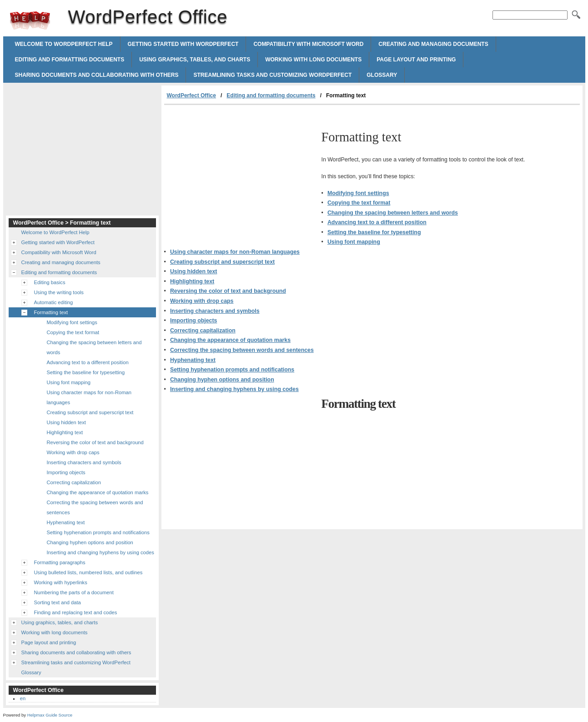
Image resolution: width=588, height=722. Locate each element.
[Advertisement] (241, 173)
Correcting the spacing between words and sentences (242, 350)
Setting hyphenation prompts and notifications (232, 370)
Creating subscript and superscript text (222, 262)
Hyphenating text (193, 360)
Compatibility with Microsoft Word (308, 44)
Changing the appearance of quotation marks (230, 340)
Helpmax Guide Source (50, 715)
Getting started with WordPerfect (183, 44)
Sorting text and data (58, 602)
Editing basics (50, 282)
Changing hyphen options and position (222, 380)
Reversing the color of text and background (228, 291)
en (23, 698)
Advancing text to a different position (377, 222)
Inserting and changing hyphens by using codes (234, 389)
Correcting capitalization (203, 331)
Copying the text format (359, 203)
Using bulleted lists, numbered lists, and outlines (88, 572)
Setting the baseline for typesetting (374, 232)
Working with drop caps (202, 301)
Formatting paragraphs (60, 562)
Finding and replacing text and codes (76, 612)
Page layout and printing (416, 60)
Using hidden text (193, 271)
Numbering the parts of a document (74, 592)
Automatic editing (54, 302)
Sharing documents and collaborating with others (97, 75)
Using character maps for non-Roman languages (235, 252)
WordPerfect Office (30, 20)
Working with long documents (313, 60)
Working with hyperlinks (61, 582)
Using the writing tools (59, 292)
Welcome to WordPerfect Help (64, 44)
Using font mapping (354, 242)
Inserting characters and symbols (215, 311)
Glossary (382, 75)
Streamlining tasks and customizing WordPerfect (272, 75)
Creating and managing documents (433, 44)
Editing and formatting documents (70, 60)
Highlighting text (192, 281)
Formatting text (51, 312)
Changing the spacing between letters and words (393, 213)
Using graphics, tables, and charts (195, 60)
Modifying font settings (358, 193)
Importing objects (193, 321)
